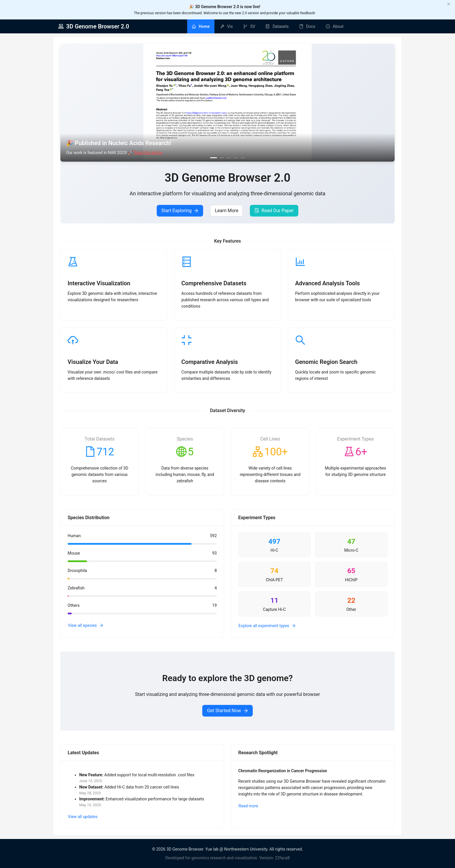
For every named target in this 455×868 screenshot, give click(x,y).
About (338, 26)
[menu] (268, 26)
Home (204, 26)
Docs (311, 26)
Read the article (148, 153)
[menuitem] (201, 26)
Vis (230, 26)
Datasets (280, 26)
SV (253, 26)
